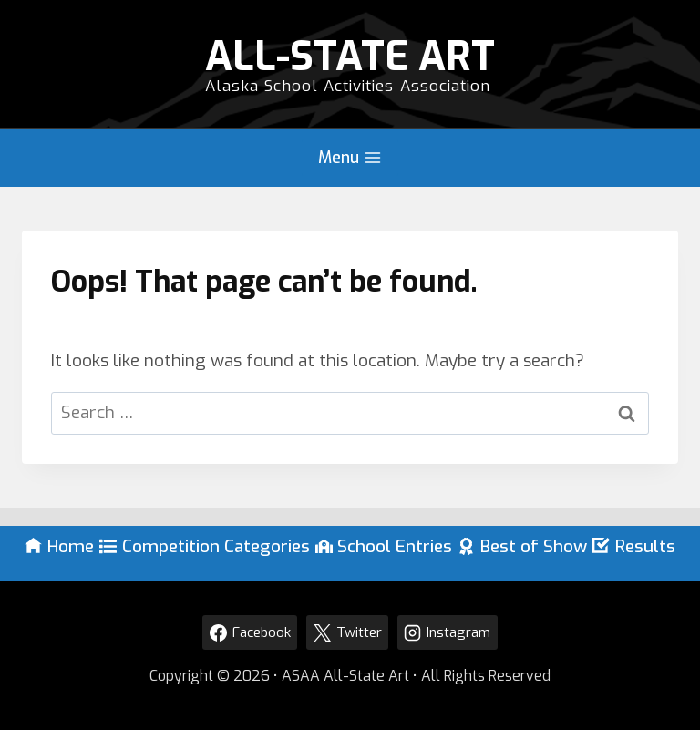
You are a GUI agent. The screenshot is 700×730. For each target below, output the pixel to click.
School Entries (384, 546)
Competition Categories (205, 546)
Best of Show (522, 546)
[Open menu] (350, 158)
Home (59, 546)
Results (634, 546)
